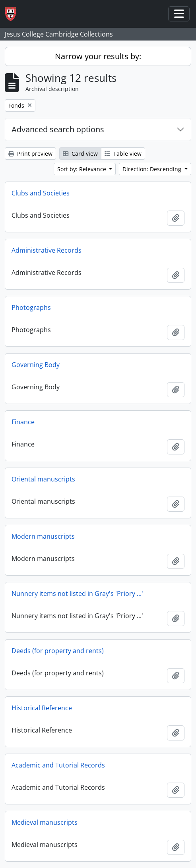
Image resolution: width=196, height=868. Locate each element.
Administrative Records (47, 250)
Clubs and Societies (41, 193)
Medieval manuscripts (45, 822)
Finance (23, 422)
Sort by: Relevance (82, 169)
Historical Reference (42, 708)
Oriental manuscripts (43, 479)
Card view (80, 154)
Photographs (31, 307)
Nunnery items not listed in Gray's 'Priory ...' (77, 593)
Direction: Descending (153, 169)
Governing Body (36, 365)
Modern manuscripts (43, 536)
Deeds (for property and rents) (58, 651)
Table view (123, 154)
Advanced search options (58, 129)
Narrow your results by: (98, 56)
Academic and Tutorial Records (58, 765)
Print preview (30, 154)
